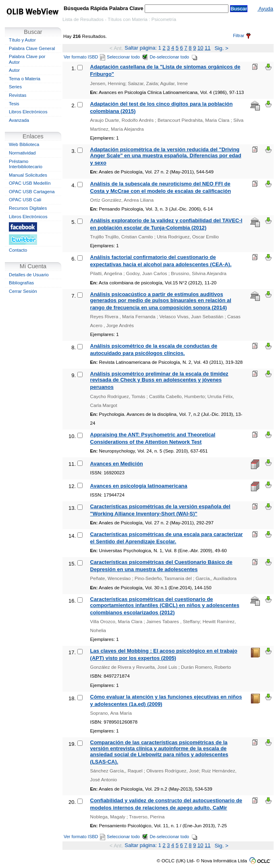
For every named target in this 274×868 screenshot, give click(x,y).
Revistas (18, 95)
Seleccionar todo (128, 57)
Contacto (18, 250)
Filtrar (242, 35)
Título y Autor (22, 40)
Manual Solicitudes (28, 175)
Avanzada (19, 120)
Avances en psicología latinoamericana (139, 486)
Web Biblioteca (24, 144)
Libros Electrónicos (28, 112)
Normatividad (22, 153)
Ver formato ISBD (84, 57)
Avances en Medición (117, 464)
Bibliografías (21, 283)
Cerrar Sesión (23, 291)
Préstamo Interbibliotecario (26, 164)
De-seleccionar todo (174, 57)
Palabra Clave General (32, 48)
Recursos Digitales (28, 208)
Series (15, 87)
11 (208, 48)
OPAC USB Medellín (30, 183)
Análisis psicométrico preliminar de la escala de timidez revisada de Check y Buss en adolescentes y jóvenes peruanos (159, 380)
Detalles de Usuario (29, 275)
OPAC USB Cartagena (32, 192)
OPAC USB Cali (25, 200)
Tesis (14, 104)
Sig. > (221, 48)
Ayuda (265, 9)
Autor (14, 70)
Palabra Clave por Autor (27, 59)
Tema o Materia (25, 79)
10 (200, 48)
